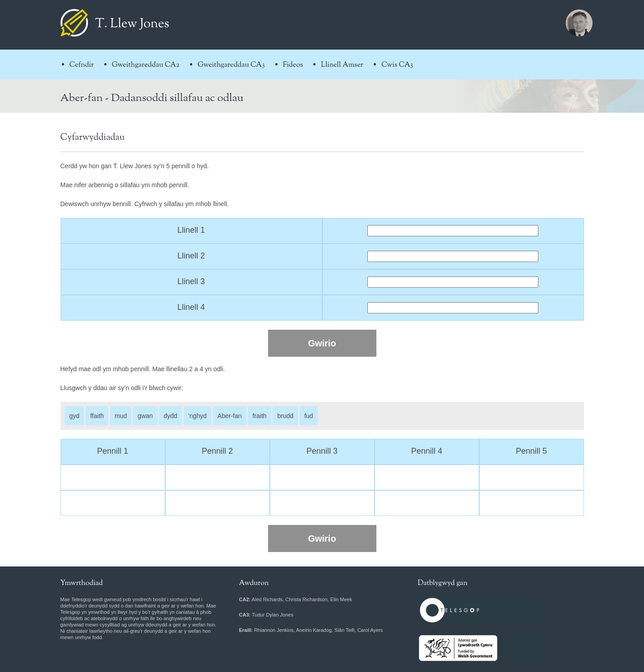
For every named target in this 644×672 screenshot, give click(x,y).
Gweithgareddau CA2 (146, 65)
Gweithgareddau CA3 (231, 65)
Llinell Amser (342, 65)
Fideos (293, 65)
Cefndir (82, 65)
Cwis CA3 (397, 65)
